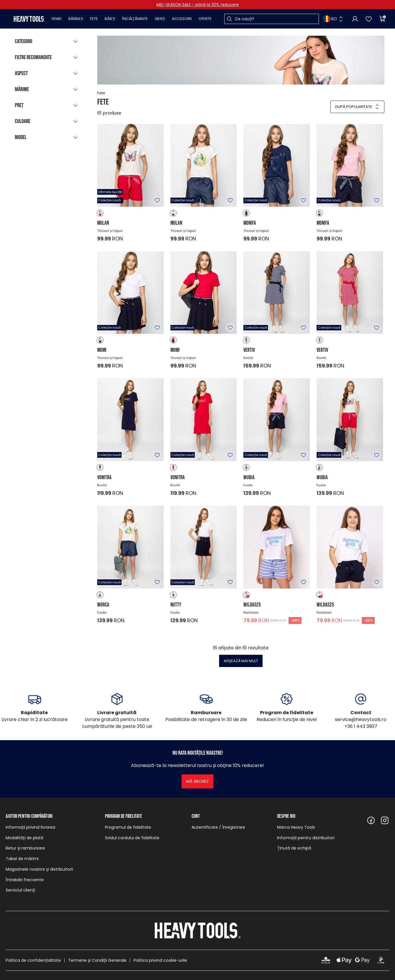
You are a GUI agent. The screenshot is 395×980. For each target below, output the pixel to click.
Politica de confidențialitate (33, 960)
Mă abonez (197, 781)
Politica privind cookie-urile (160, 960)
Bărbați (76, 19)
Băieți (110, 19)
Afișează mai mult (241, 661)
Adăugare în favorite (157, 200)
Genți (160, 19)
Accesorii (182, 19)
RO (330, 19)
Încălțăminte (135, 19)
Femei (57, 19)
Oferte (205, 19)
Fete (94, 19)
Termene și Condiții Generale (97, 960)
